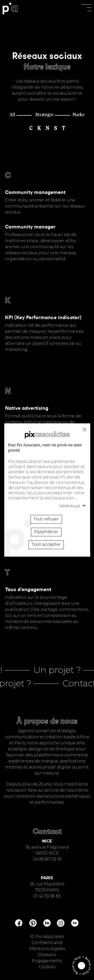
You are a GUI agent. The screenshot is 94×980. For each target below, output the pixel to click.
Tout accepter (46, 544)
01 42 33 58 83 (47, 896)
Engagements (47, 961)
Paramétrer (46, 532)
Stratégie (44, 115)
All (12, 115)
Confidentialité (47, 943)
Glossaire (47, 955)
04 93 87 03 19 (47, 859)
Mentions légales (47, 949)
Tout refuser (84, 430)
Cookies (47, 967)
